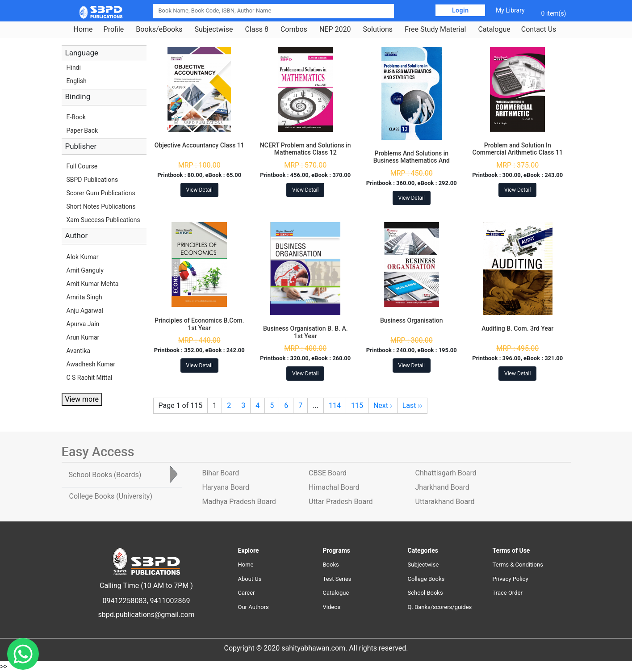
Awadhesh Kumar (91, 364)
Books (331, 565)
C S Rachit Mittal (90, 378)
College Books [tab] (111, 496)
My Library (510, 10)
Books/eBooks (159, 29)
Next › (383, 405)
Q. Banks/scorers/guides (440, 607)
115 (357, 405)
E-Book (76, 117)
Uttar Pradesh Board (341, 502)
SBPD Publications (92, 180)
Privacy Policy (511, 579)
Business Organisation (412, 320)
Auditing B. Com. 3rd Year (517, 328)
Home (83, 29)
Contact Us (539, 29)
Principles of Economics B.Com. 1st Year (199, 324)
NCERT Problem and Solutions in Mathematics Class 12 (306, 149)
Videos (332, 607)
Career (247, 593)
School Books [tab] (105, 475)
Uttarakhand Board (445, 502)
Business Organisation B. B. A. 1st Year (306, 332)
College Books (426, 579)
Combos (294, 29)
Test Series (337, 579)
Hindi (74, 67)
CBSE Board (328, 473)
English (77, 81)
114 (335, 405)
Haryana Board (226, 487)
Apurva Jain (83, 324)
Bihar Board (221, 473)
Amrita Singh (84, 297)
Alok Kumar (83, 257)
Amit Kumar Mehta (93, 284)
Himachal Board (334, 487)
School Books (425, 593)
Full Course (82, 166)
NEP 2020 (335, 29)
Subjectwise (214, 29)
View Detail (199, 190)
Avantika (79, 351)
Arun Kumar (83, 337)
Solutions (378, 29)
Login (460, 10)
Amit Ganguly (85, 270)
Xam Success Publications (103, 220)
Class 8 (256, 29)
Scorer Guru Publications (101, 193)
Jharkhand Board (442, 487)
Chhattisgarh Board (446, 473)
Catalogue (494, 29)
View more (82, 399)
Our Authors (253, 607)
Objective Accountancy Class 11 (199, 145)
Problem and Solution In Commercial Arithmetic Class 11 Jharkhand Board (518, 153)
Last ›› (412, 405)
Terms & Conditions (518, 565)
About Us (250, 579)
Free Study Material (435, 29)
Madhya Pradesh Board (239, 502)
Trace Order (508, 593)
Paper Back (82, 130)
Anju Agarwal (85, 311)
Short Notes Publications (101, 206)
